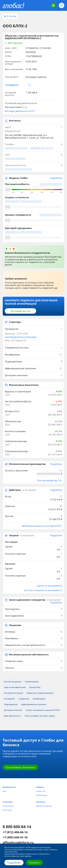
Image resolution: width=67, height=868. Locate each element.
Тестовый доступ (21, 311)
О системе (8, 802)
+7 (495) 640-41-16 (15, 837)
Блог (5, 791)
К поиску (10, 16)
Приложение (41, 795)
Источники (7, 810)
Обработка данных (44, 806)
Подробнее (14, 863)
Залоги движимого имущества (27, 600)
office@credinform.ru (18, 843)
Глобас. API (41, 791)
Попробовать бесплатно (20, 767)
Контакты (41, 802)
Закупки (14, 536)
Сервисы (40, 787)
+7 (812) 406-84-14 (15, 832)
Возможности (9, 787)
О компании (8, 806)
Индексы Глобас (18, 178)
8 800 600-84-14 (17, 827)
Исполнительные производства (27, 464)
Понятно (34, 863)
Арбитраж (15, 490)
